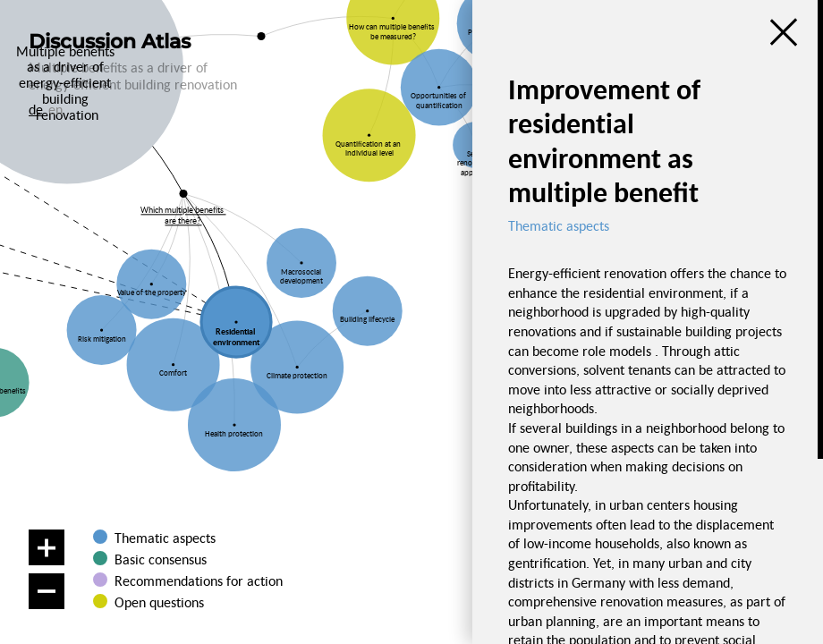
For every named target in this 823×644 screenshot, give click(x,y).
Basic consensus (161, 559)
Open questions (159, 602)
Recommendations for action (199, 580)
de (36, 109)
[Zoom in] (47, 547)
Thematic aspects (165, 538)
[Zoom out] (47, 591)
